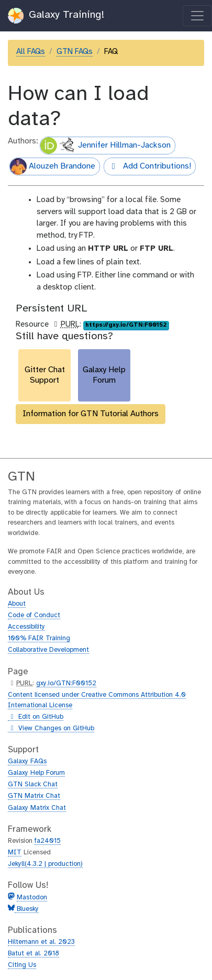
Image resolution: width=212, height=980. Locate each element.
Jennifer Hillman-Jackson (105, 146)
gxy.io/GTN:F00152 (66, 683)
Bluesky (27, 909)
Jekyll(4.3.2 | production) (45, 864)
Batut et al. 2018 (34, 954)
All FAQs (31, 52)
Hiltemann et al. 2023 (41, 942)
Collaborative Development (48, 650)
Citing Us (22, 965)
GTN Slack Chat (33, 784)
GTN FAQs (75, 52)
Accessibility (26, 627)
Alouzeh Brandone (53, 166)
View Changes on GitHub (51, 729)
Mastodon (32, 898)
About (17, 604)
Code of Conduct (34, 615)
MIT (15, 853)
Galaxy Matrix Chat (37, 808)
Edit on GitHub (36, 717)
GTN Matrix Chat (34, 796)
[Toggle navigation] (197, 16)
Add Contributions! (147, 168)
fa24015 (48, 841)
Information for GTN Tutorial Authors (91, 414)
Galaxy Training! (56, 16)
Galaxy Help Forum (36, 773)
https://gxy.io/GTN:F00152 (126, 325)
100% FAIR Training (39, 638)
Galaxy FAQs (27, 761)
